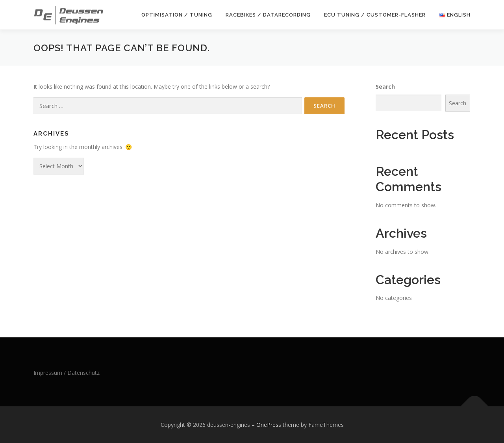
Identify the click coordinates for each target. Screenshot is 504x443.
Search (385, 87)
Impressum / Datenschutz (67, 373)
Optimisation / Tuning (177, 15)
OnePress (269, 425)
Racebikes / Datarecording (268, 15)
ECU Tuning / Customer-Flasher (375, 15)
